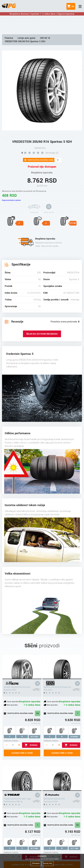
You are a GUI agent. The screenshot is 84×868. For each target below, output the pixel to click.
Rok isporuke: (12, 705)
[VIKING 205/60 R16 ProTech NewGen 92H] (22, 667)
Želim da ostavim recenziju (42, 334)
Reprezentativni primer (11, 200)
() (72, 6)
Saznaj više (48, 863)
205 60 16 (45, 38)
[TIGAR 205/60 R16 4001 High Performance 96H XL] (22, 779)
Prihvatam (36, 863)
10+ (38, 713)
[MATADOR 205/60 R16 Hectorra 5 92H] (62, 779)
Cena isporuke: (13, 702)
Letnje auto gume (27, 38)
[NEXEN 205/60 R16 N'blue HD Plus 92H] (62, 667)
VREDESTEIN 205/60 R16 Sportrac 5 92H (25, 41)
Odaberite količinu (11, 741)
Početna (9, 38)
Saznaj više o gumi (22, 753)
